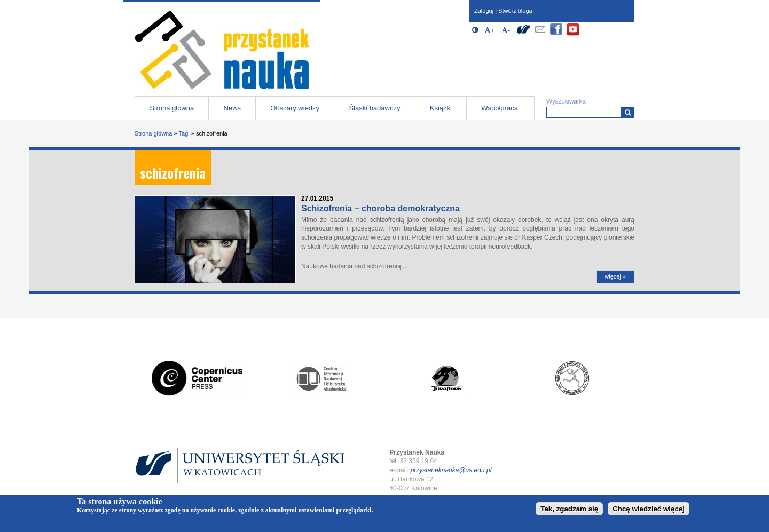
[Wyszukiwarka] (628, 112)
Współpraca (500, 108)
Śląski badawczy (374, 108)
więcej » (615, 276)
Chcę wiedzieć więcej (649, 509)
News (233, 108)
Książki (441, 108)
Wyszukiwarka (566, 101)
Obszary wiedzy (295, 108)
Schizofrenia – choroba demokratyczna (380, 208)
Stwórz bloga (515, 11)
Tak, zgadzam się (569, 509)
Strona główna (172, 108)
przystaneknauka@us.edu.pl (451, 470)
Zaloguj (484, 11)
